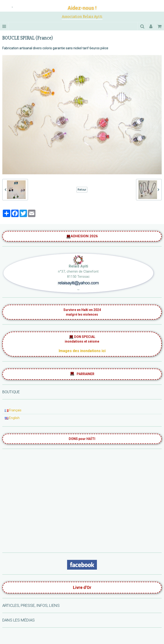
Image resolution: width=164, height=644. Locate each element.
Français (13, 410)
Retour (82, 190)
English (12, 418)
